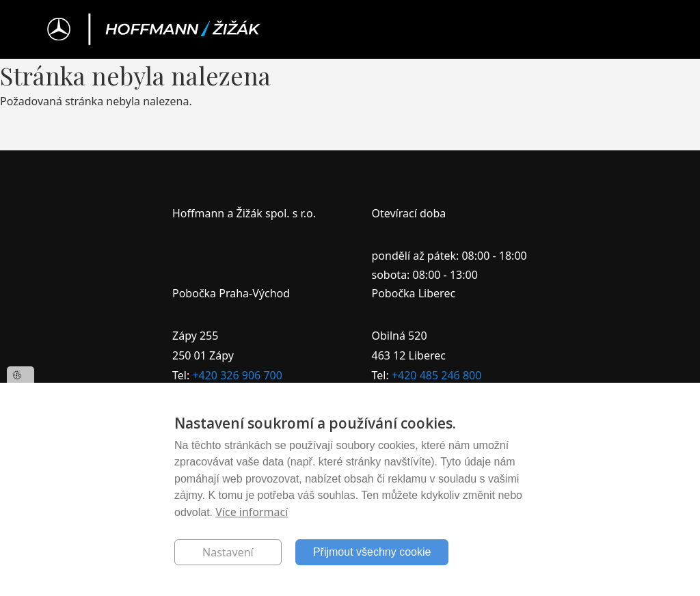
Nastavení (228, 552)
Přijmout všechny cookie (372, 552)
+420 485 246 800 (436, 375)
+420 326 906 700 (237, 375)
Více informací (252, 512)
